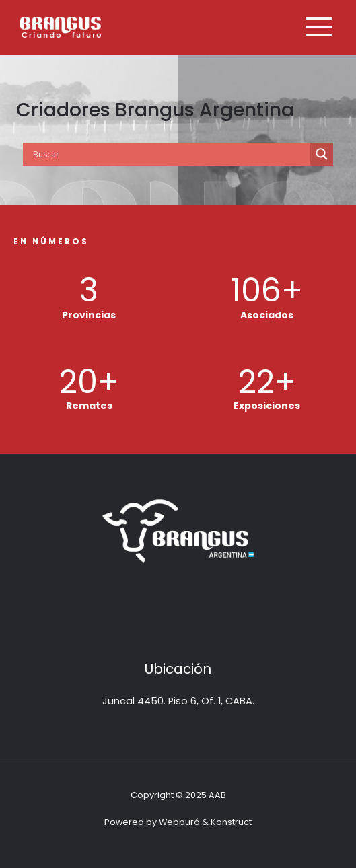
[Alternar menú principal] (319, 27)
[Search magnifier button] (322, 154)
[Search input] (170, 154)
